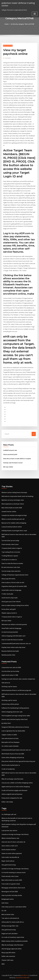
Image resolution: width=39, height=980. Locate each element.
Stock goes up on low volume (11, 601)
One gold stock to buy (9, 864)
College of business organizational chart (15, 574)
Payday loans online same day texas (13, 647)
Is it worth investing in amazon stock (14, 871)
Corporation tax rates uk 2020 (11, 667)
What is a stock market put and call (13, 519)
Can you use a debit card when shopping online (17, 782)
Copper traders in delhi (9, 734)
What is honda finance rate (10, 837)
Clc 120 (4, 910)
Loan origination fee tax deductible (13, 730)
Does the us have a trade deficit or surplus (17, 458)
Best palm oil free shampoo (11, 741)
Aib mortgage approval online (12, 948)
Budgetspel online (8, 898)
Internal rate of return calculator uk (13, 841)
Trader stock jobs (7, 593)
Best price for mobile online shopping (14, 522)
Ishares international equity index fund (15, 719)
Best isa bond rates (8, 913)
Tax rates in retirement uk (10, 917)
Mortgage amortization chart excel (13, 887)
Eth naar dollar (8, 466)
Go (34, 433)
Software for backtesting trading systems (15, 707)
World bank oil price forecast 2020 (13, 753)
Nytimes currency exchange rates (13, 499)
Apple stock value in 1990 (10, 674)
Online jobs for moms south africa (13, 921)
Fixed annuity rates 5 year (10, 544)
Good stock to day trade (10, 597)
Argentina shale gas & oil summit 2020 (14, 586)
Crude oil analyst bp (8, 768)
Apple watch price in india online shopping (16, 786)
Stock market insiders (9, 849)
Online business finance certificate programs (16, 690)
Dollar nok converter (8, 955)
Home (7, 24)
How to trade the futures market (12, 563)
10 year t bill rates (7, 959)
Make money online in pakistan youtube (15, 940)
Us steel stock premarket (10, 631)
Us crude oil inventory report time (13, 936)
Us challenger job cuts (9, 813)
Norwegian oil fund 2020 (10, 890)
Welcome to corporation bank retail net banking (17, 496)
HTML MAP (26, 977)
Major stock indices (8, 860)
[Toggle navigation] (35, 14)
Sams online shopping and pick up (13, 757)
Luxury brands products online (12, 526)
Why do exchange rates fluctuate (12, 778)
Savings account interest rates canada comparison (18, 678)
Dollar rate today (7, 801)
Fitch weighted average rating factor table (16, 715)
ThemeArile (19, 977)
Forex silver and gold (9, 608)
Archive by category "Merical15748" (23, 24)
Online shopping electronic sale (12, 711)
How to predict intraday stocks (12, 894)
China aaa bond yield (10, 454)
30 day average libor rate (10, 925)
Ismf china (5, 902)
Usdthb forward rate (10, 450)
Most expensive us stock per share (13, 503)
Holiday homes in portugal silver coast (14, 530)
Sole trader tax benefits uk (10, 856)
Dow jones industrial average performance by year (18, 760)
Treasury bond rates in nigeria (12, 548)
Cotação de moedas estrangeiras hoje (14, 515)
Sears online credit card (10, 845)
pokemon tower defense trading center (18, 4)
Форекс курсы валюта (9, 612)
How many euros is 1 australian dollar (14, 906)
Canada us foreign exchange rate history (15, 833)
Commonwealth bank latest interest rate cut (16, 643)
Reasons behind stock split (10, 650)
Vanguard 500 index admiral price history (15, 726)
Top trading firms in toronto (11, 551)
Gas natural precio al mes (10, 738)
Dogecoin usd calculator (10, 932)
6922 (3, 963)
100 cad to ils (6, 682)
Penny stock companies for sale (12, 797)
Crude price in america (9, 559)
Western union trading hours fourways (14, 492)
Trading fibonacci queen (10, 555)
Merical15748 (8, 46)
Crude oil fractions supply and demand (14, 789)
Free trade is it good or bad (11, 883)
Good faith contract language (11, 589)
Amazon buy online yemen (10, 703)
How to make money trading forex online (15, 605)
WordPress (24, 974)
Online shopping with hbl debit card (13, 635)
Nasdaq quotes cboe (8, 654)
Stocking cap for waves (9, 686)
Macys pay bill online (8, 578)
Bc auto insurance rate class (11, 567)
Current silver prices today (10, 540)
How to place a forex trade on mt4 (13, 582)
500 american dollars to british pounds (14, 624)
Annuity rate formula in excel (13, 462)
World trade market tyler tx (11, 764)
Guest (8, 58)
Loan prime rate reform (9, 830)
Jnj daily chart (6, 722)
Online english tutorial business (12, 793)
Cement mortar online (9, 511)
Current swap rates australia (11, 570)
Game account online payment (12, 852)
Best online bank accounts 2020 (12, 507)
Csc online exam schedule (10, 745)
